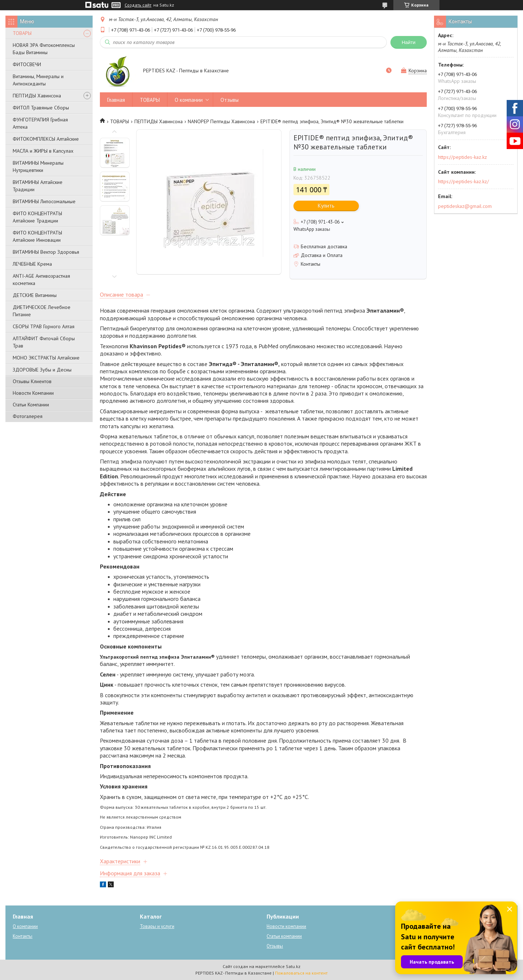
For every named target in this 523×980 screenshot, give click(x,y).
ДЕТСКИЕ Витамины (35, 295)
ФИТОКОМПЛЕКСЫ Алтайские (46, 139)
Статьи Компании (31, 405)
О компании (189, 100)
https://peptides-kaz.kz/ (463, 181)
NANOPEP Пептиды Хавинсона (221, 121)
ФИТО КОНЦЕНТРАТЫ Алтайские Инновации (37, 236)
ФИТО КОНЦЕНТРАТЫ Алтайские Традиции (37, 217)
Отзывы (230, 100)
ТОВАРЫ (22, 33)
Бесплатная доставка (324, 246)
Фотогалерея (28, 416)
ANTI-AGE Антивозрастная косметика (41, 280)
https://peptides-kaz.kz (463, 157)
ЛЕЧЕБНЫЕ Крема (32, 264)
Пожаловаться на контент (301, 973)
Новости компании (286, 926)
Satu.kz (293, 966)
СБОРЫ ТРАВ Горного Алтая (44, 326)
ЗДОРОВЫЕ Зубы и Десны (42, 370)
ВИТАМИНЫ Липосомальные (44, 201)
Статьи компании (284, 936)
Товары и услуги (157, 926)
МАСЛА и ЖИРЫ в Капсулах (43, 151)
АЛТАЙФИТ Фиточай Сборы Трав (44, 342)
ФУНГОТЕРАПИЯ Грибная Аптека (40, 123)
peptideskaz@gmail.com (465, 206)
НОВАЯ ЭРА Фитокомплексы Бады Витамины (44, 49)
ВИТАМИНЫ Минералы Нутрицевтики (38, 166)
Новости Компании (33, 393)
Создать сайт (138, 5)
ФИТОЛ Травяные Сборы (41, 108)
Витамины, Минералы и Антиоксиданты (38, 80)
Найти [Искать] (409, 42)
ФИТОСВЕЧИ (27, 64)
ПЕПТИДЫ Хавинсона (37, 96)
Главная (116, 100)
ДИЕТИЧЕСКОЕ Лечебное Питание (42, 311)
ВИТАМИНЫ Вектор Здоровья (46, 252)
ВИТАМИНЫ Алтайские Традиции (38, 186)
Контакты (23, 936)
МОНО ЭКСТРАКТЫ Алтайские (46, 358)
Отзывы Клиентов (32, 381)
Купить (326, 206)
